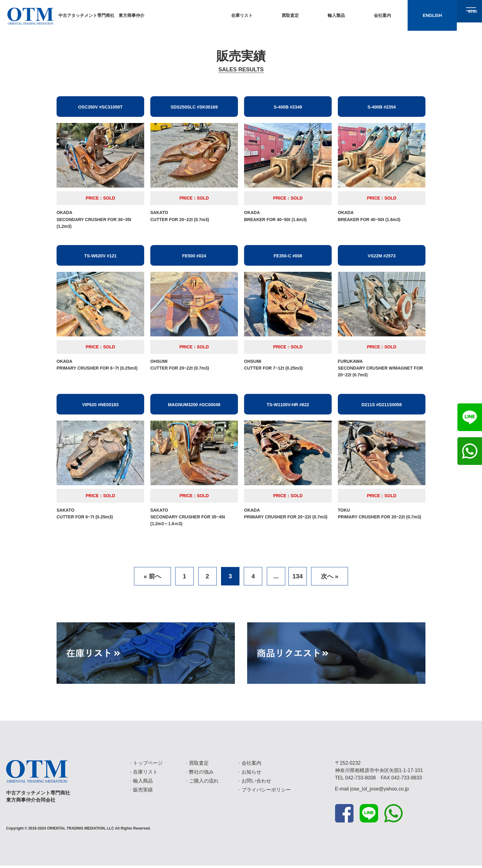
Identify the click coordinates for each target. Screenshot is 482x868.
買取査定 (199, 765)
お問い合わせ (256, 783)
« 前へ (152, 579)
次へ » (330, 579)
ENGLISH (408, 15)
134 (297, 579)
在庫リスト (145, 774)
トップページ (148, 765)
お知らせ (251, 774)
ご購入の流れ (204, 783)
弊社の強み (201, 774)
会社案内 (251, 765)
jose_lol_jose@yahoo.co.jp (379, 791)
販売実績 (143, 792)
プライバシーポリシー (266, 792)
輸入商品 (143, 783)
